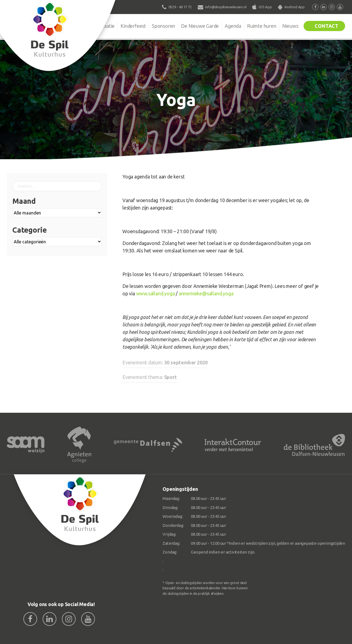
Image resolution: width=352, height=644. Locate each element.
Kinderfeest (133, 26)
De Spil (74, 26)
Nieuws (290, 26)
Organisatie (102, 26)
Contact (326, 26)
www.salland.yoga (156, 293)
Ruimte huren (262, 26)
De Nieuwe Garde (200, 26)
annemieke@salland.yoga (206, 293)
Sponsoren (163, 26)
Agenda (233, 26)
